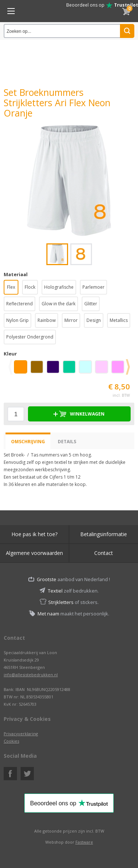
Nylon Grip (17, 320)
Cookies (11, 741)
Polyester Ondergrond (30, 337)
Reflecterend (20, 304)
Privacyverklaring (21, 734)
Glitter (91, 304)
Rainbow (47, 320)
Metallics (119, 320)
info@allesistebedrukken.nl (31, 675)
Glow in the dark (59, 304)
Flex (11, 287)
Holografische (59, 287)
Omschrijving (28, 442)
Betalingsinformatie (104, 534)
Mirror (71, 320)
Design (94, 320)
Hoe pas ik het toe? (34, 534)
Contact (104, 553)
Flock (30, 287)
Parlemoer (93, 287)
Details (67, 442)
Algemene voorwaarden (34, 553)
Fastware (84, 842)
